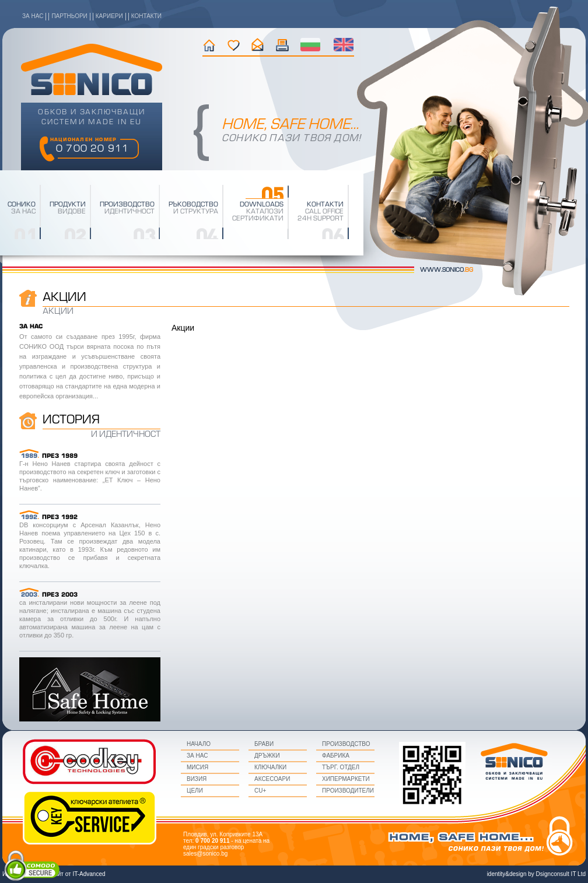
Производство (346, 744)
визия (197, 779)
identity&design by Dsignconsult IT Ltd (536, 874)
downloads (262, 205)
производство (127, 205)
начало (209, 45)
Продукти (68, 205)
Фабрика (336, 756)
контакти (146, 16)
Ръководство (193, 205)
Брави (264, 744)
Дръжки (267, 756)
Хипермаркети (346, 779)
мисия (197, 767)
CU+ (260, 791)
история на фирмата (234, 45)
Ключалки (270, 767)
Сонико (22, 205)
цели (195, 791)
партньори (69, 16)
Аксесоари (272, 779)
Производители (348, 791)
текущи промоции (283, 45)
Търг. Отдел (341, 767)
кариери (109, 16)
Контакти (325, 205)
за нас (33, 16)
